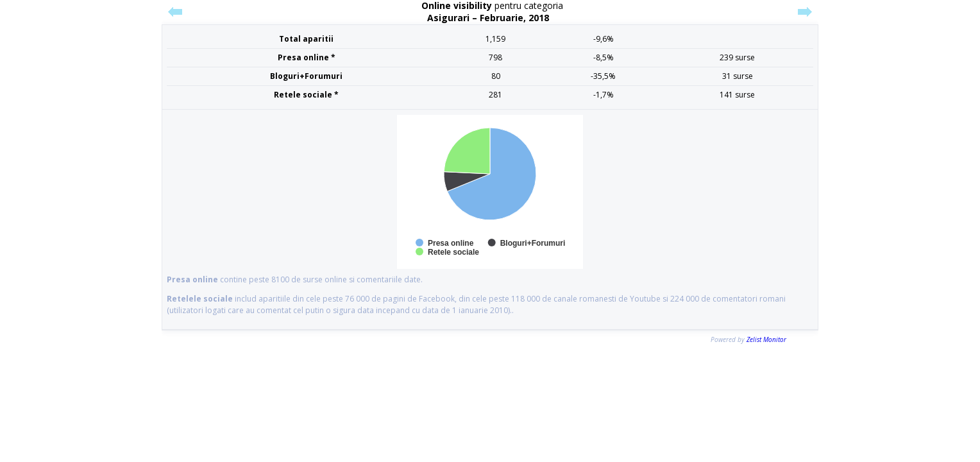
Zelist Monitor (766, 339)
